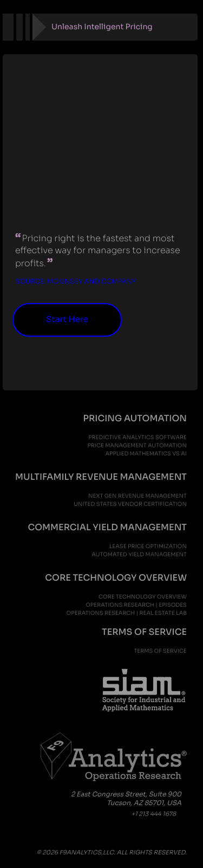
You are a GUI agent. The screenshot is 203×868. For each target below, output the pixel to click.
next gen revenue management (137, 496)
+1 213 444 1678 (154, 814)
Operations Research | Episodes (136, 605)
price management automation (137, 445)
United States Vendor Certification (130, 504)
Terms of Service (160, 651)
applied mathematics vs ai (146, 454)
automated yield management (139, 554)
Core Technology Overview (143, 597)
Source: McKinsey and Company (76, 282)
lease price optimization (148, 546)
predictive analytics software (137, 437)
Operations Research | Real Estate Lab (127, 613)
